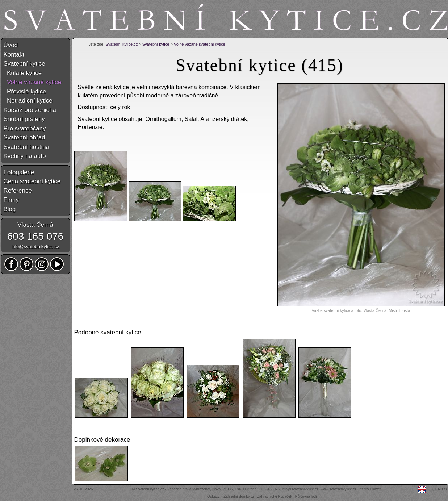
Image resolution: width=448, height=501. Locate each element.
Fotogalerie (19, 172)
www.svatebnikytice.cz (338, 489)
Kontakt (14, 55)
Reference (18, 191)
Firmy (11, 200)
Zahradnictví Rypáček (275, 496)
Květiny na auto (25, 156)
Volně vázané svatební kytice (200, 44)
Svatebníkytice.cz (150, 489)
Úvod (11, 45)
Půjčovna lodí (306, 496)
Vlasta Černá (35, 225)
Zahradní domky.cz (239, 496)
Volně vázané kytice (33, 82)
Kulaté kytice (23, 73)
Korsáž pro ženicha (30, 110)
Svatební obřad (24, 137)
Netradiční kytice (28, 101)
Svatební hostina (27, 147)
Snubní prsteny (24, 119)
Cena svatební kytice (32, 181)
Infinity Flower (370, 489)
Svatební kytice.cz (122, 44)
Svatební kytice (156, 44)
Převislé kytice (25, 91)
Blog (10, 209)
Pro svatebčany (25, 128)
